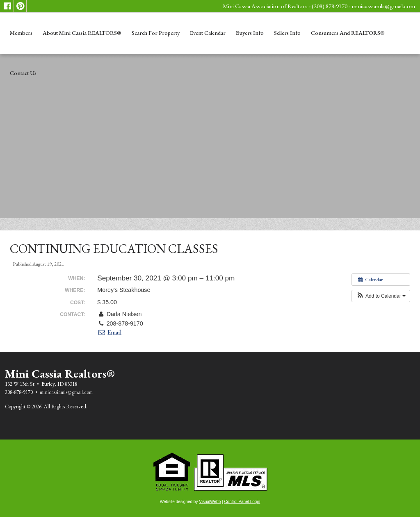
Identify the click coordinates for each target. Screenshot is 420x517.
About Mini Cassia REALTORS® (82, 33)
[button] (381, 296)
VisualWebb (210, 502)
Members (21, 33)
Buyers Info (250, 33)
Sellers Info (287, 33)
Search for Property (156, 33)
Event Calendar (208, 33)
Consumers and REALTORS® (348, 33)
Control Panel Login (242, 502)
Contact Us (23, 73)
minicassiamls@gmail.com (383, 6)
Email (109, 332)
